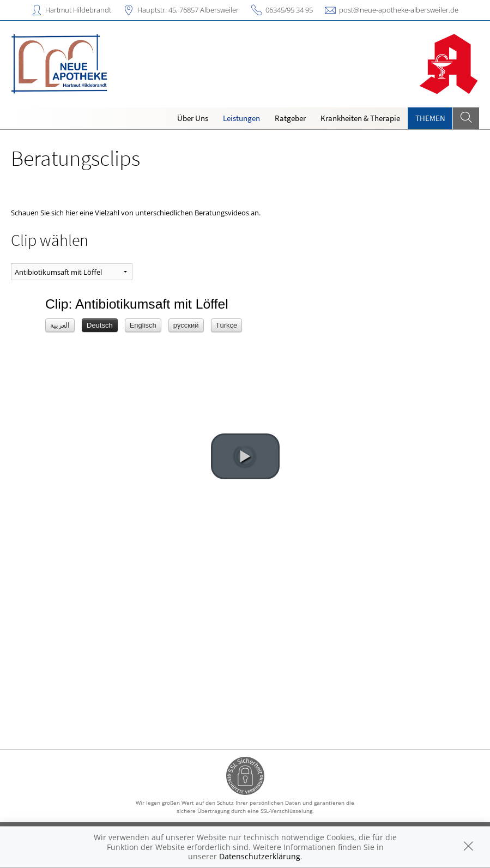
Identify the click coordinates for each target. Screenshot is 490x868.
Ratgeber (290, 118)
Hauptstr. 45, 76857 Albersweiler (188, 10)
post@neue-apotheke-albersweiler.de (399, 10)
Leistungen (241, 118)
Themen (430, 118)
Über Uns (193, 118)
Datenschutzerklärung (260, 856)
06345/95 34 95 (289, 10)
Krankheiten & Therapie (360, 118)
